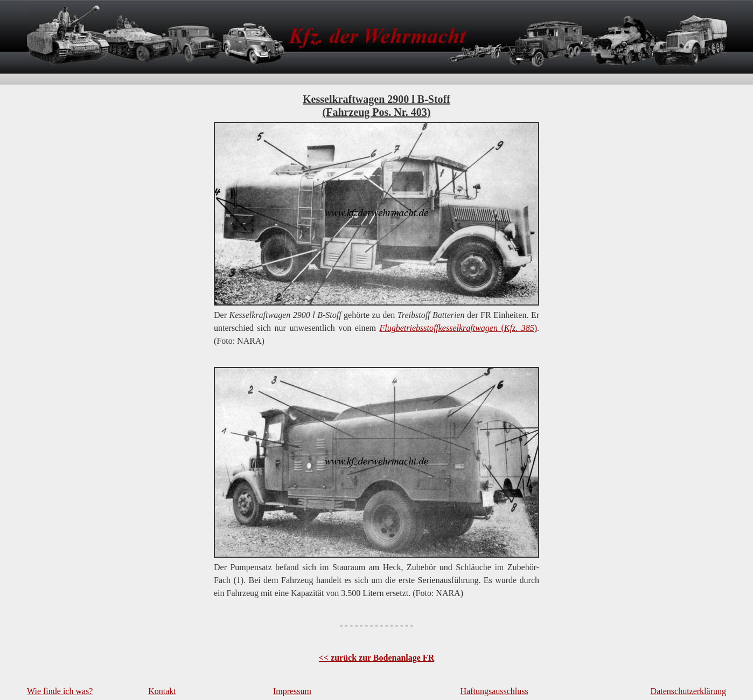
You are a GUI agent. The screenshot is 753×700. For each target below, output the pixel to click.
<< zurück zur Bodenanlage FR (376, 658)
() (458, 328)
